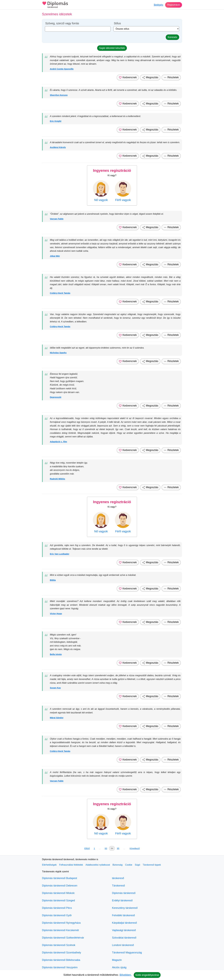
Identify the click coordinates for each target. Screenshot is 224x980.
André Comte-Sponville (62, 69)
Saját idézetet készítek (112, 48)
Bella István (56, 654)
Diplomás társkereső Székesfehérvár (63, 938)
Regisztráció (173, 5)
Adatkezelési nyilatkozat (98, 865)
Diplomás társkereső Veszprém (60, 967)
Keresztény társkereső (125, 908)
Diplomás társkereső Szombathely (61, 953)
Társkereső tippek (152, 865)
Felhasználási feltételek (71, 865)
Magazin (117, 960)
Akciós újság (119, 967)
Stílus (117, 23)
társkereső (118, 878)
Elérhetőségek (49, 865)
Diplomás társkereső (124, 893)
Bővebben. (126, 975)
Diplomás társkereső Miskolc (58, 893)
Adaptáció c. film (58, 442)
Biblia (53, 580)
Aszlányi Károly (58, 147)
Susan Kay (55, 688)
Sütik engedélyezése (147, 975)
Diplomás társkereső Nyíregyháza (61, 923)
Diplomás (55, 5)
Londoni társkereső (123, 945)
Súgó (137, 865)
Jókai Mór (55, 256)
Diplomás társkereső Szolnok (59, 945)
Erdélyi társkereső (122, 900)
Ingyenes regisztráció (112, 170)
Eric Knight (56, 121)
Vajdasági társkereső (124, 930)
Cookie (129, 865)
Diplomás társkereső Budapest (59, 878)
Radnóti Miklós (57, 479)
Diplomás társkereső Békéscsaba (61, 960)
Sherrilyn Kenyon (59, 95)
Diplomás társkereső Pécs (57, 908)
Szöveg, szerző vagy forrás (62, 23)
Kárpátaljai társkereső (124, 923)
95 (118, 848)
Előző (87, 848)
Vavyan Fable (57, 219)
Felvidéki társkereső (123, 915)
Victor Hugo (56, 614)
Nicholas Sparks (58, 353)
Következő (135, 848)
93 (106, 848)
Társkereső (118, 886)
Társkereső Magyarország (127, 953)
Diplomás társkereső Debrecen (60, 886)
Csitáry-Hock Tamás (60, 293)
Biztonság (117, 865)
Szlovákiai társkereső (124, 938)
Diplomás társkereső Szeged (58, 900)
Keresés (172, 37)
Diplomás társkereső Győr (57, 915)
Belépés (157, 5)
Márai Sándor (57, 718)
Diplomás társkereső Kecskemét (60, 930)
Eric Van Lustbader (60, 554)
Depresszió (56, 397)
